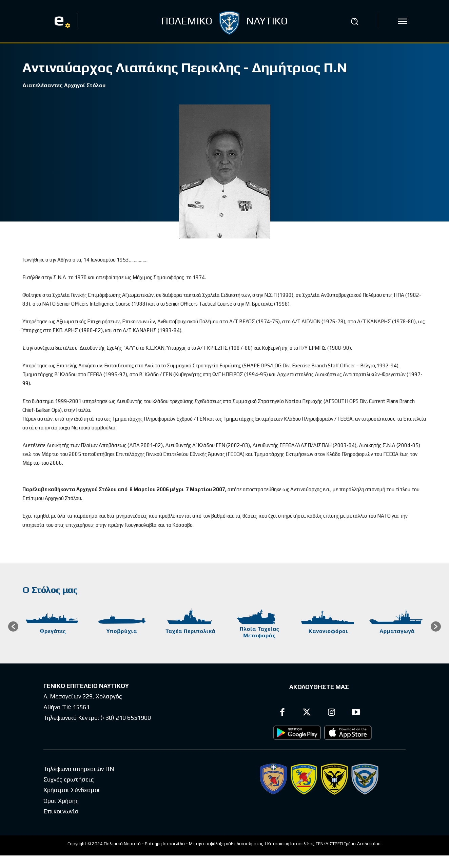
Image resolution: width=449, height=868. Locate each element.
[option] (53, 628)
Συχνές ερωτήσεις (69, 780)
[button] (355, 21)
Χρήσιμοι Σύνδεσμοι (72, 791)
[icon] (403, 21)
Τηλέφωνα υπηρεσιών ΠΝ (79, 769)
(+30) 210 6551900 (126, 719)
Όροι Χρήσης (61, 801)
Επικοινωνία (61, 812)
